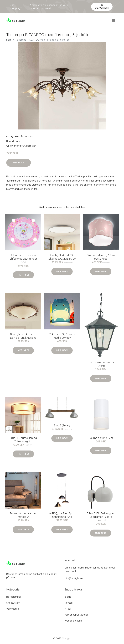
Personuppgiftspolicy (76, 615)
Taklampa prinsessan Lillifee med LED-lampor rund (23, 259)
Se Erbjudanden (102, 6)
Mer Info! (19, 163)
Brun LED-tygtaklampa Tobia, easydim (23, 440)
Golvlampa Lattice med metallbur (23, 515)
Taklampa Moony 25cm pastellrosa (101, 257)
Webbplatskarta (73, 621)
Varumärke (13, 609)
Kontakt (69, 603)
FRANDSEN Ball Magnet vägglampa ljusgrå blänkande (101, 517)
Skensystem (13, 603)
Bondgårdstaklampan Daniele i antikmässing (23, 336)
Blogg (68, 597)
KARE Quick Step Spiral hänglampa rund (62, 515)
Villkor (68, 609)
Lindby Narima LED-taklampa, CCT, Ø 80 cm (62, 257)
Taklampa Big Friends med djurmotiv (62, 336)
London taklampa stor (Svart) (101, 364)
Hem (9, 40)
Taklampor (27, 136)
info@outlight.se (74, 578)
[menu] (114, 21)
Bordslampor (14, 597)
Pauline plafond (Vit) (101, 438)
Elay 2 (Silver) (62, 425)
